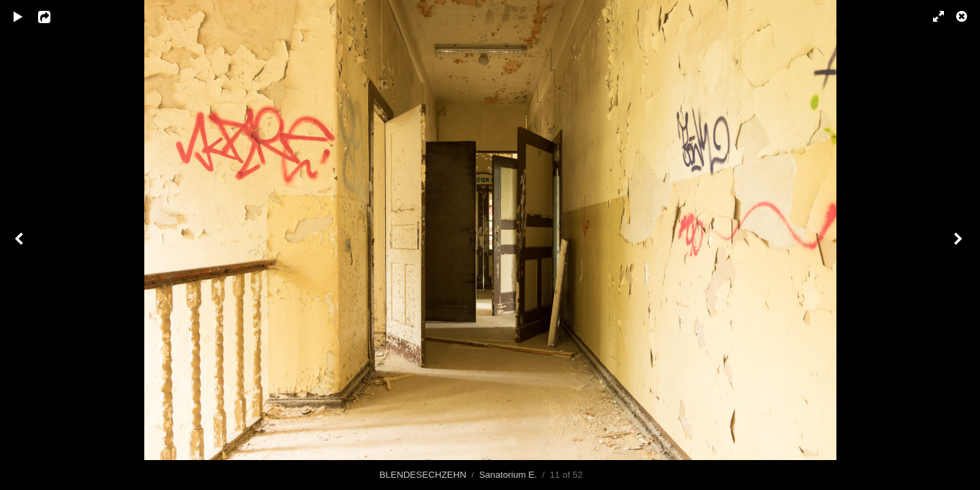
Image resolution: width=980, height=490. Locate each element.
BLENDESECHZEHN (423, 475)
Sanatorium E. (508, 475)
